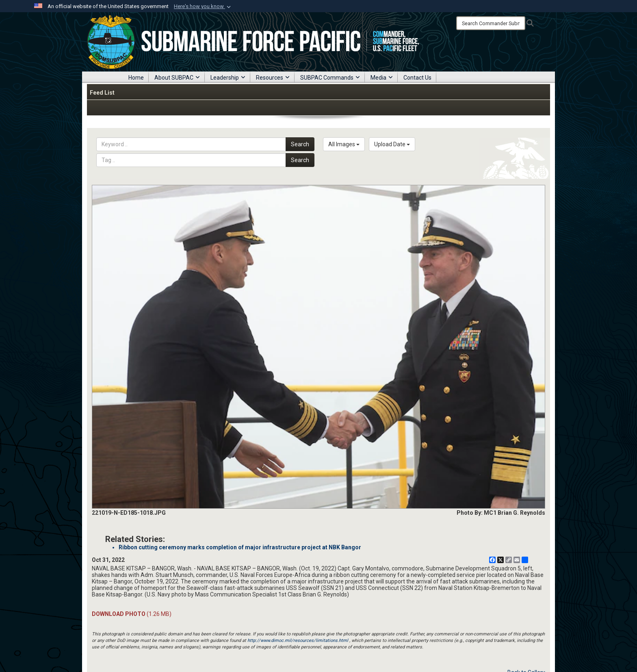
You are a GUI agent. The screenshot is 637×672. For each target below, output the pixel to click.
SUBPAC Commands (330, 78)
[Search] (491, 23)
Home (136, 78)
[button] (203, 7)
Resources (273, 78)
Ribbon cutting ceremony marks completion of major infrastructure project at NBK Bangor (240, 547)
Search (300, 144)
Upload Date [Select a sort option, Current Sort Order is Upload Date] (392, 144)
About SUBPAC (177, 78)
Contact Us (417, 78)
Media (382, 78)
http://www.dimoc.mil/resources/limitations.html (298, 641)
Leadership (228, 78)
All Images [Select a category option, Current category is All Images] (344, 144)
